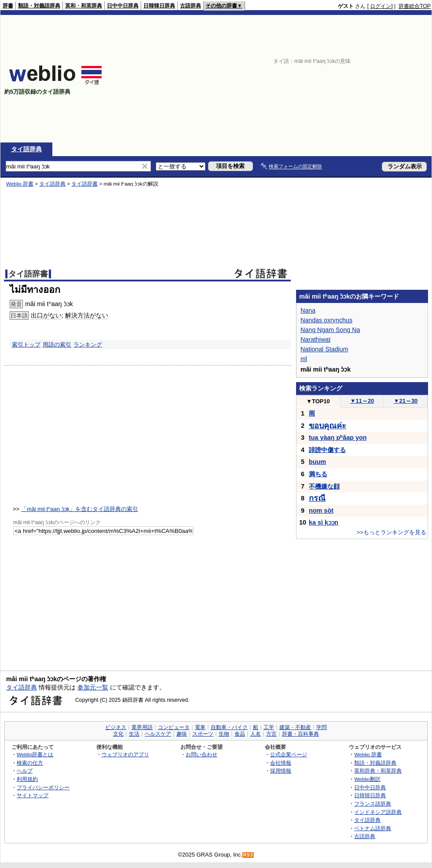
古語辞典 (190, 6)
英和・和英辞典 (84, 6)
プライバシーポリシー (43, 787)
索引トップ (26, 345)
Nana (308, 310)
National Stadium (324, 349)
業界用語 (142, 727)
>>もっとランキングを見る (392, 532)
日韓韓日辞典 (159, 6)
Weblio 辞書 (20, 184)
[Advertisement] (317, 79)
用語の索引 (57, 345)
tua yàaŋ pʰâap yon (338, 438)
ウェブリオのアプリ (125, 754)
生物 (224, 734)
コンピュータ (174, 727)
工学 (269, 727)
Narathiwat (315, 339)
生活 (134, 734)
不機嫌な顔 (324, 486)
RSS (249, 855)
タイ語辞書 (84, 184)
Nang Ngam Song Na (330, 330)
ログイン (381, 6)
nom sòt (321, 511)
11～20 (362, 401)
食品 (240, 734)
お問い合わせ (201, 754)
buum (317, 462)
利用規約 (27, 779)
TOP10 (318, 401)
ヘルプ (25, 771)
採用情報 (281, 771)
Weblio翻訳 (367, 779)
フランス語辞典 (373, 804)
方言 (271, 734)
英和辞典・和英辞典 (378, 771)
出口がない (46, 315)
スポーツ (203, 734)
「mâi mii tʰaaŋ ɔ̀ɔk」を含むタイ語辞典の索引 (80, 509)
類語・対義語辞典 (39, 6)
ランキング (88, 345)
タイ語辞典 (26, 149)
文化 (118, 734)
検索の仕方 (30, 763)
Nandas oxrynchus (326, 320)
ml (304, 359)
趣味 (182, 734)
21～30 (406, 401)
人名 (256, 734)
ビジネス (116, 727)
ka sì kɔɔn (324, 522)
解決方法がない (87, 315)
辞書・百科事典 (300, 734)
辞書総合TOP (415, 6)
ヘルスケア (158, 734)
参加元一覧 (93, 687)
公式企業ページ (289, 754)
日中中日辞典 (123, 6)
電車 (200, 727)
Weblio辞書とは (35, 754)
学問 (322, 727)
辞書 (8, 6)
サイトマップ (33, 795)
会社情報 (281, 763)
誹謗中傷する (327, 450)
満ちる (318, 474)
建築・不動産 (295, 727)
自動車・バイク (229, 727)
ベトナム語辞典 (373, 828)
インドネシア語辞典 (378, 812)
